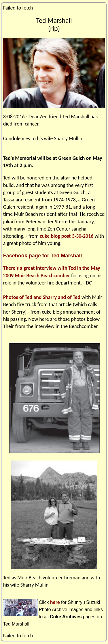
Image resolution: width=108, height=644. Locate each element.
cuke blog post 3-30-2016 (67, 236)
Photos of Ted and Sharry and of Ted (42, 297)
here (55, 602)
